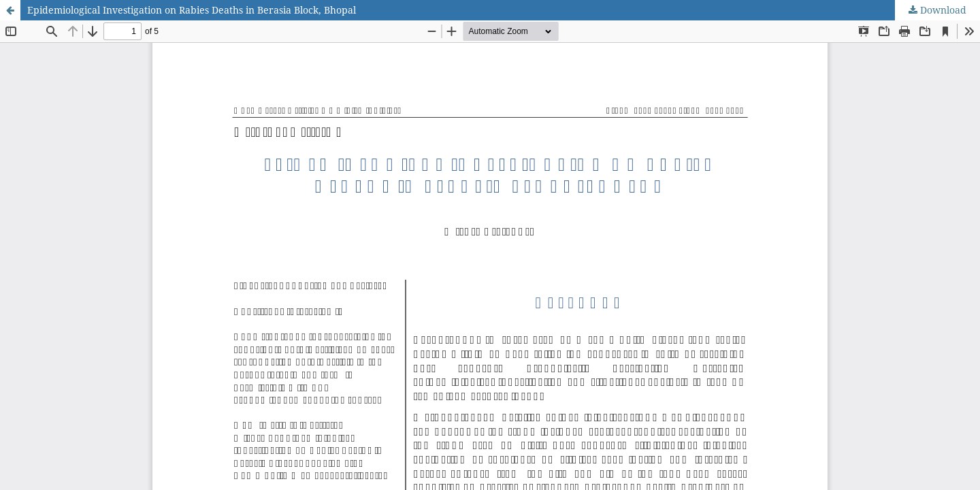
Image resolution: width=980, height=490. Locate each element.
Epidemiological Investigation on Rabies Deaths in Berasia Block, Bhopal (192, 10)
